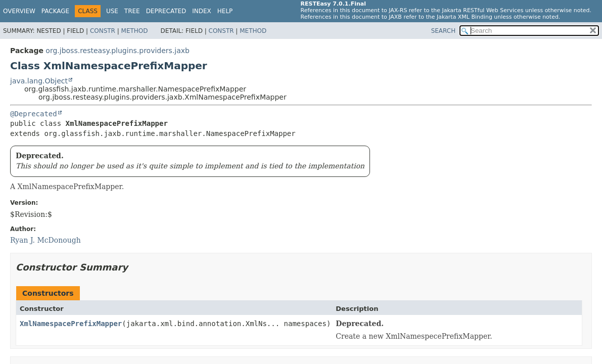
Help (225, 11)
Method (135, 31)
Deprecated (166, 11)
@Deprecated (34, 114)
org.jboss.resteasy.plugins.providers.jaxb (118, 51)
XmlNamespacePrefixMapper (71, 324)
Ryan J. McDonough (45, 240)
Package (55, 11)
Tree (132, 11)
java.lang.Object (39, 81)
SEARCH (444, 31)
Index (202, 11)
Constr (103, 31)
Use (112, 11)
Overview (19, 11)
